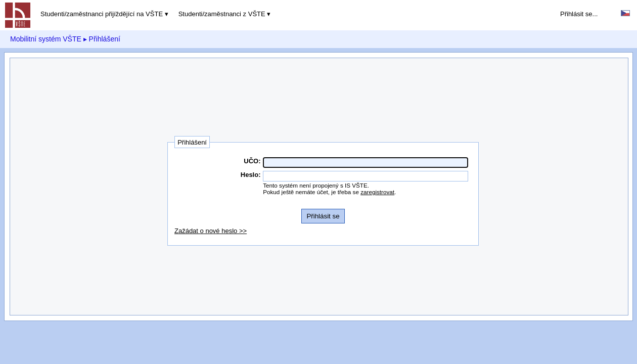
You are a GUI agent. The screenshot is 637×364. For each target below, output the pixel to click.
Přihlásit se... (579, 14)
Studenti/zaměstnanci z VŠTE (222, 14)
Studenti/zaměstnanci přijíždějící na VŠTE (102, 14)
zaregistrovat (377, 192)
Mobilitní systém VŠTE (46, 39)
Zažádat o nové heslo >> (211, 231)
